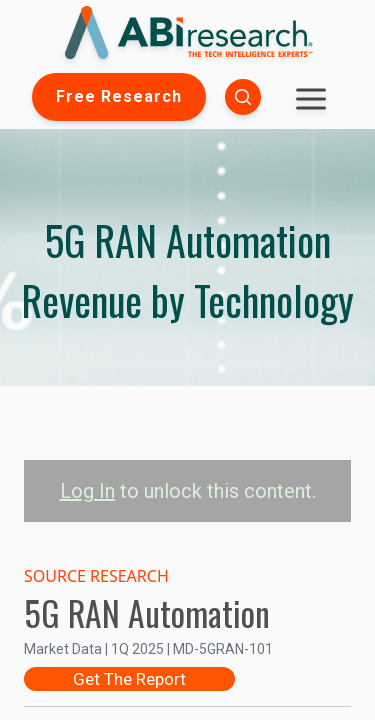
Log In (87, 491)
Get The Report (129, 679)
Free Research (119, 96)
